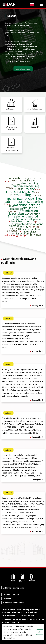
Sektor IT (7, 599)
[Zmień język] (33, 4)
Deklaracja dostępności (13, 588)
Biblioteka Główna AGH (13, 602)
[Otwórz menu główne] (41, 4)
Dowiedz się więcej (23, 69)
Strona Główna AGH (12, 595)
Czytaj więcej (10, 638)
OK (40, 632)
